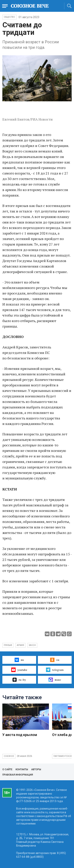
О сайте (7, 769)
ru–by (19, 680)
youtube (19, 670)
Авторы (36, 769)
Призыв (8, 645)
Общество (9, 17)
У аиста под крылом (20, 735)
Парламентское (63, 756)
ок (55, 660)
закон (32, 645)
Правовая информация (18, 775)
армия (20, 645)
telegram (55, 670)
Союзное (9, 756)
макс (55, 680)
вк (19, 660)
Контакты (22, 769)
